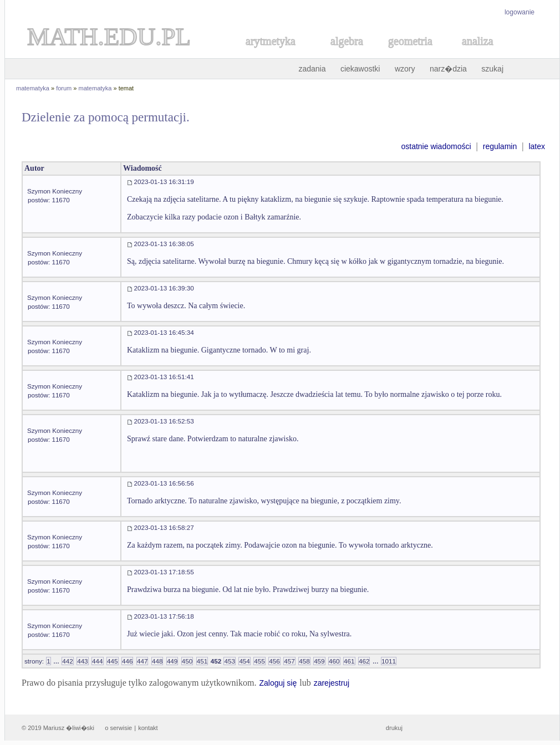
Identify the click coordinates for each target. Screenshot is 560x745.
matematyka (33, 88)
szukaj (492, 69)
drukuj (394, 728)
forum (64, 88)
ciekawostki (360, 69)
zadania (312, 69)
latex (537, 146)
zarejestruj (332, 683)
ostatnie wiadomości (436, 146)
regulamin (500, 146)
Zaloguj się (278, 683)
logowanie (520, 12)
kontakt (148, 728)
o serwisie (118, 728)
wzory (405, 69)
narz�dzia (448, 69)
